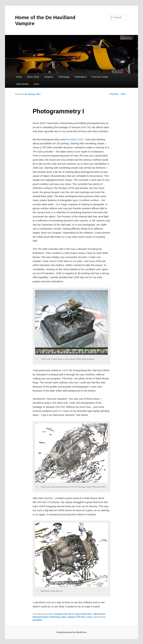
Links (36, 84)
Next (124, 94)
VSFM (65, 370)
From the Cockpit (100, 77)
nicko (90, 617)
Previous (113, 94)
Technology (64, 77)
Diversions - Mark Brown (94, 614)
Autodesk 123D (75, 139)
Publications (80, 77)
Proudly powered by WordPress (71, 632)
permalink (37, 620)
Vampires (49, 77)
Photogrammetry (41, 617)
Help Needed (22, 84)
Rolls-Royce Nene (58, 617)
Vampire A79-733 (63, 614)
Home (19, 77)
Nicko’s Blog (33, 77)
